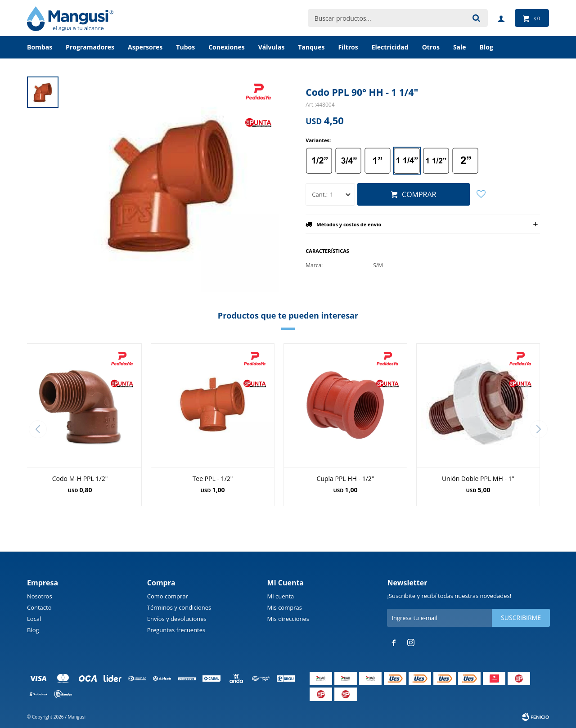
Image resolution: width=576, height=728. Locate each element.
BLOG (486, 47)
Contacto (39, 607)
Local (34, 619)
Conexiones (227, 47)
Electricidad (390, 47)
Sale (460, 47)
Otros (431, 47)
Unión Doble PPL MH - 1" (478, 479)
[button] (538, 429)
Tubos (185, 47)
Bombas (40, 47)
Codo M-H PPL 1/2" (80, 479)
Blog (33, 630)
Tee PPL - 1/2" (213, 479)
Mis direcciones (288, 619)
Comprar (419, 194)
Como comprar (168, 596)
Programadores (90, 47)
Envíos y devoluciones (177, 619)
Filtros (348, 47)
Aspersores (145, 47)
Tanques (311, 47)
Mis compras (285, 607)
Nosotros (40, 596)
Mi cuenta (281, 596)
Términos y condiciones (179, 607)
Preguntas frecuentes (176, 630)
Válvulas (272, 47)
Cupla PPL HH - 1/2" (346, 479)
